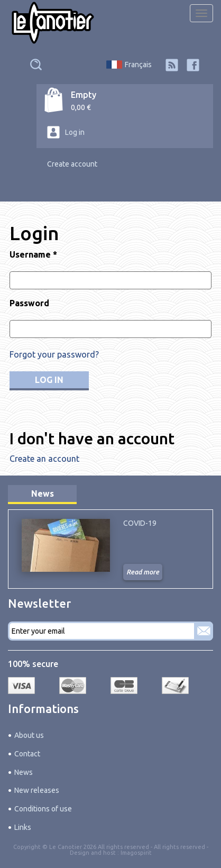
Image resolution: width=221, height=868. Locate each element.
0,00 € (81, 107)
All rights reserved (179, 847)
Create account (72, 164)
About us (29, 735)
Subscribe (204, 631)
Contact (27, 754)
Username (33, 254)
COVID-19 (140, 523)
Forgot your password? (54, 354)
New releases (37, 790)
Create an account (44, 459)
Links (23, 827)
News (43, 494)
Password (29, 303)
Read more (143, 572)
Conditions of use (43, 809)
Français (138, 65)
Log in (75, 132)
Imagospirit (136, 853)
